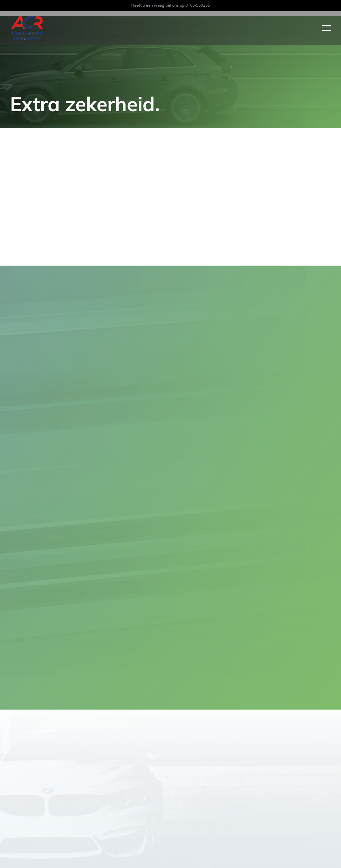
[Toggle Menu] (327, 28)
